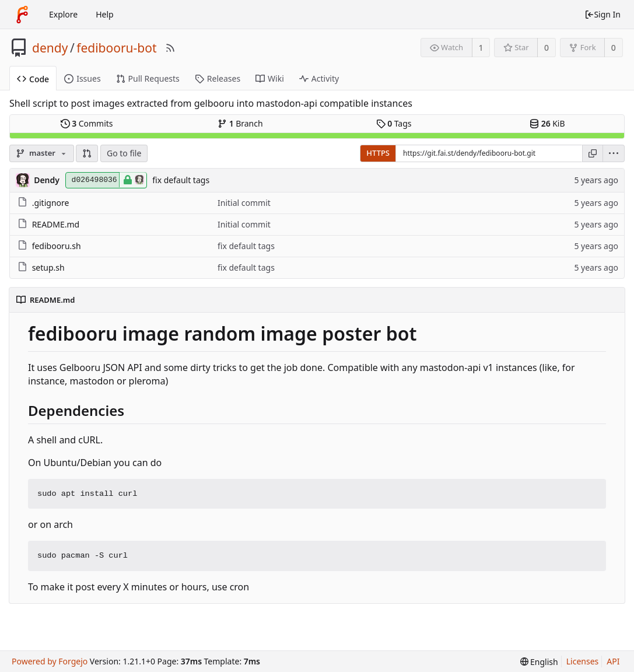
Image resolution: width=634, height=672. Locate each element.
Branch (240, 123)
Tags (394, 123)
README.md (56, 224)
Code (33, 79)
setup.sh (48, 267)
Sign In (603, 14)
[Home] (22, 15)
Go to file (124, 153)
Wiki (270, 78)
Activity (319, 78)
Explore (63, 14)
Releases (218, 78)
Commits (87, 123)
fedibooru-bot (116, 48)
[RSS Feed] (170, 48)
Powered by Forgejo (50, 661)
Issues (82, 78)
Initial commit (244, 203)
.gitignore (51, 203)
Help (105, 14)
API (613, 661)
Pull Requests (148, 78)
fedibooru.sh (57, 246)
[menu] (614, 153)
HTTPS (378, 153)
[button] (87, 153)
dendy (50, 48)
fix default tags (181, 180)
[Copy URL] (593, 153)
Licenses (583, 661)
